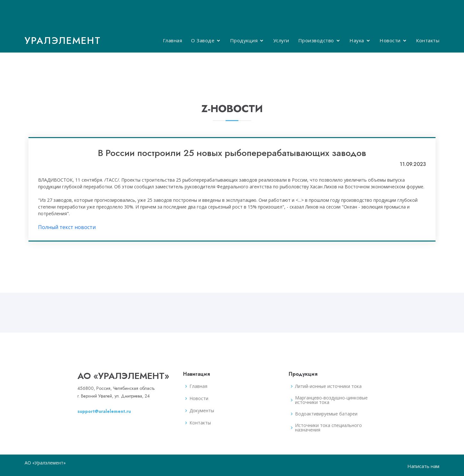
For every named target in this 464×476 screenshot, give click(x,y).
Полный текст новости (67, 227)
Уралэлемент (63, 41)
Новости (390, 40)
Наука (357, 40)
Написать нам (423, 466)
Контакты (428, 40)
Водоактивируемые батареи (326, 414)
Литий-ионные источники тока (328, 386)
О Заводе (203, 40)
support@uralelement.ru (104, 411)
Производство (316, 40)
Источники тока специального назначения (328, 428)
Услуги (281, 40)
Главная (173, 40)
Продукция (244, 40)
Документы (202, 411)
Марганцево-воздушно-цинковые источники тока (331, 400)
